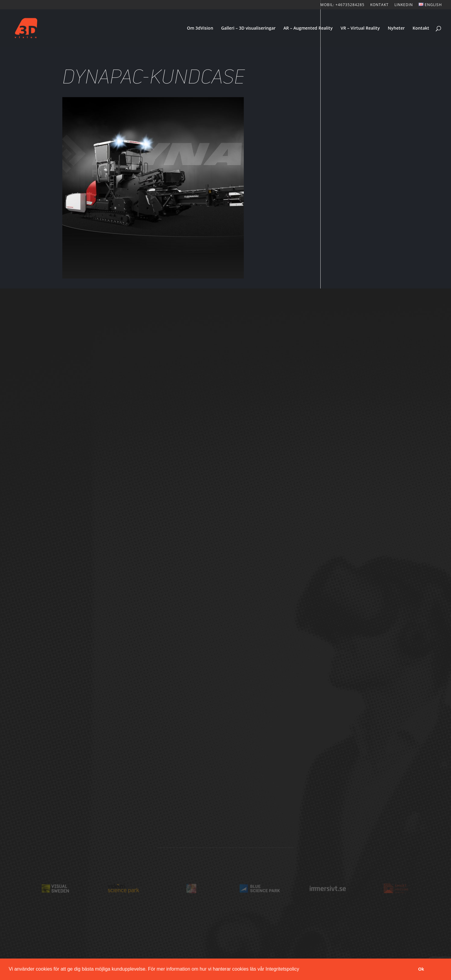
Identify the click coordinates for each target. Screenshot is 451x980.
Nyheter (396, 28)
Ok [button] (421, 969)
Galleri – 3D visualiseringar (248, 28)
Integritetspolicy (282, 969)
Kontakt (421, 28)
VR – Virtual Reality (360, 28)
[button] (301, 970)
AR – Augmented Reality (308, 28)
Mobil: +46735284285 (342, 5)
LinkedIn (404, 5)
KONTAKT (379, 5)
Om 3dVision (200, 28)
